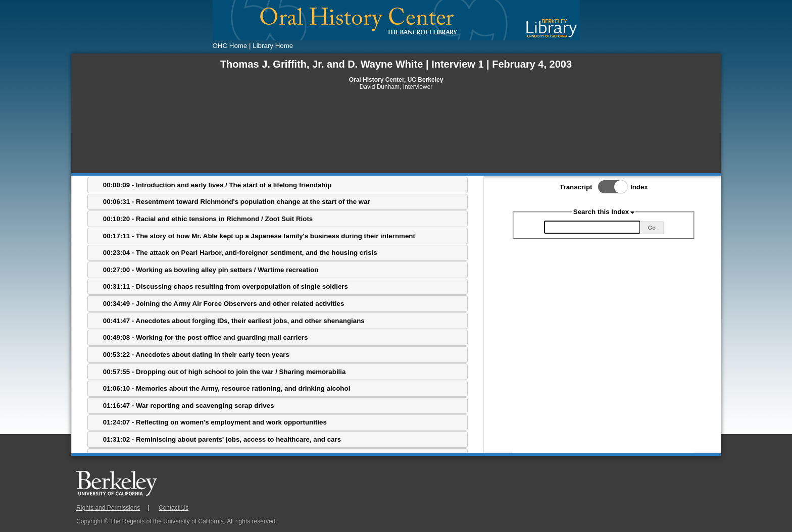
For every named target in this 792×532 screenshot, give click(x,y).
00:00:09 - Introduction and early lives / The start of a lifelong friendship (217, 185)
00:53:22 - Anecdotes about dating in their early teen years (196, 355)
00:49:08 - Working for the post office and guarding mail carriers (206, 337)
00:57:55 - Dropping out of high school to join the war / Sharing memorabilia (225, 372)
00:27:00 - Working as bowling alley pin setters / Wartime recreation (211, 270)
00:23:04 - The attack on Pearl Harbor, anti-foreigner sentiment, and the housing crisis (240, 253)
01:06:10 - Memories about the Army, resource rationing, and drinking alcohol (227, 388)
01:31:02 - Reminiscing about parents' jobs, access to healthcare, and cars (222, 439)
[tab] (278, 185)
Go (652, 228)
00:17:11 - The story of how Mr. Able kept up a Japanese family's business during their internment (259, 236)
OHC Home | (232, 46)
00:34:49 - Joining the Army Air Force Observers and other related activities (224, 304)
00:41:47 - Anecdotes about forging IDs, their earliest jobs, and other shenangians (234, 321)
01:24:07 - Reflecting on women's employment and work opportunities (215, 422)
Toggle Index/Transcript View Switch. (610, 187)
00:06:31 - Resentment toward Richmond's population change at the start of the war (237, 202)
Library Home (273, 46)
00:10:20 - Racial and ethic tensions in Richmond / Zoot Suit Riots (208, 219)
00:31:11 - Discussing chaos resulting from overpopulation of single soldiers (226, 286)
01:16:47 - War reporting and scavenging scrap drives (189, 406)
